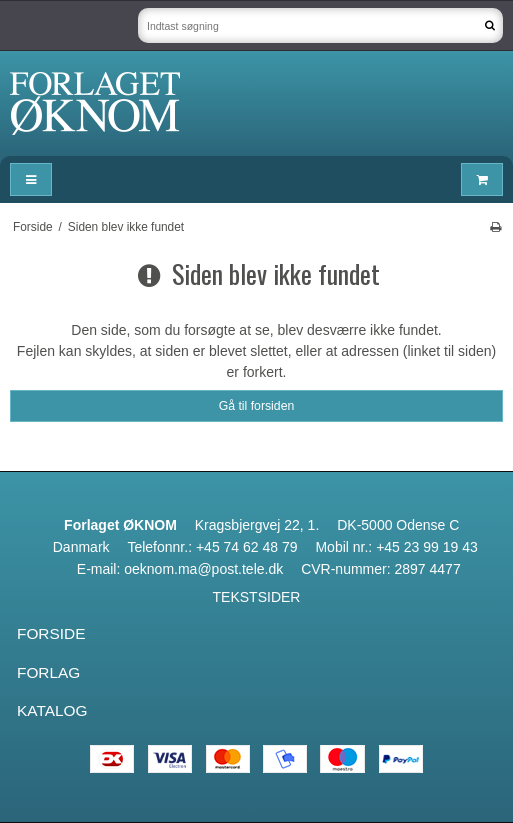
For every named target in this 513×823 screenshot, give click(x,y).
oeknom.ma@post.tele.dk (203, 569)
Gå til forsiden (257, 406)
